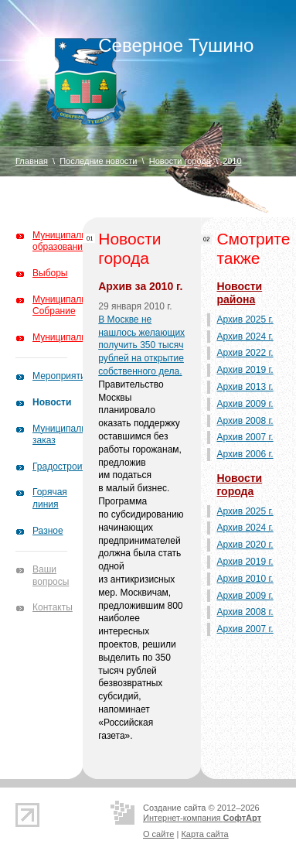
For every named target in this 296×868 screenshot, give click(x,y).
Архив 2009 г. (245, 404)
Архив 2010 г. (245, 579)
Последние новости (98, 161)
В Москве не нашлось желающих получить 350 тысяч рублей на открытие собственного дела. (141, 345)
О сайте (158, 834)
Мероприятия (61, 376)
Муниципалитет (66, 337)
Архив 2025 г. (245, 320)
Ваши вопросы (51, 576)
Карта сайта (204, 834)
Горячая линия (50, 498)
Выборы (50, 273)
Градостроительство (77, 466)
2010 (232, 161)
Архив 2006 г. (245, 454)
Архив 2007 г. (245, 437)
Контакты (53, 607)
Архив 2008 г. (245, 421)
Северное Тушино (176, 45)
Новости (52, 402)
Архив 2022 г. (245, 353)
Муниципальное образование (67, 241)
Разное (48, 531)
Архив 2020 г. (245, 545)
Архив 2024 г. (245, 337)
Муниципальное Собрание (67, 306)
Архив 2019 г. (245, 370)
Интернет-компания (202, 818)
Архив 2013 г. (245, 387)
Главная (32, 161)
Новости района (239, 293)
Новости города (180, 161)
